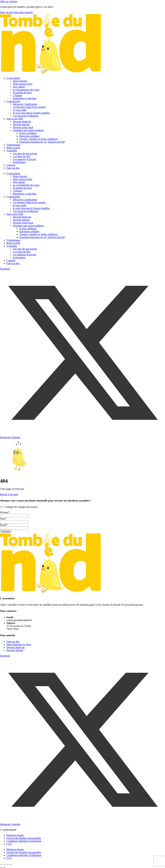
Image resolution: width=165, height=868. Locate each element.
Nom (3, 519)
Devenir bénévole (22, 122)
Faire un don (13, 168)
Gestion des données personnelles (24, 838)
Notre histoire (20, 81)
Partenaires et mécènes (25, 98)
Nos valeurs (19, 87)
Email (4, 525)
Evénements (19, 162)
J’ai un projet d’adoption (26, 116)
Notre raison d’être (23, 84)
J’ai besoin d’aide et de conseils (29, 107)
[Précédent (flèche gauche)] (1, 867)
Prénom (5, 512)
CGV (9, 844)
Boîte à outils (13, 148)
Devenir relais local (23, 127)
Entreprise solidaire (29, 136)
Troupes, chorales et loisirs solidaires (38, 139)
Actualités (12, 151)
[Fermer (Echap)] (11, 864)
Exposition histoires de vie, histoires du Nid (42, 142)
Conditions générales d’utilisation (24, 841)
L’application (13, 101)
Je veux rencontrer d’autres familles (31, 113)
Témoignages (13, 145)
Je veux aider (20, 110)
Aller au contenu (9, 1)
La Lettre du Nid (22, 156)
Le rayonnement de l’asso (26, 90)
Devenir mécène (21, 124)
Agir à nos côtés (15, 119)
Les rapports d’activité (24, 159)
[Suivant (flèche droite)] (5, 867)
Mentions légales (15, 835)
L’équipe (17, 95)
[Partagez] (8, 864)
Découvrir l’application (25, 104)
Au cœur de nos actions (25, 153)
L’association (13, 78)
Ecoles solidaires (28, 133)
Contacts (11, 165)
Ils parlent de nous (22, 93)
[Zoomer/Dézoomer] (1, 864)
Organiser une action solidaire (28, 130)
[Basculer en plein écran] (5, 864)
